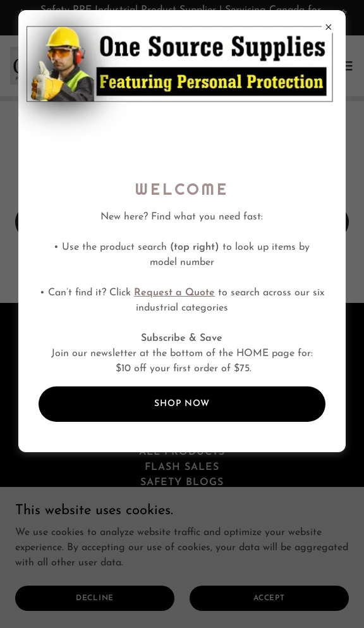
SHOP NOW (182, 404)
